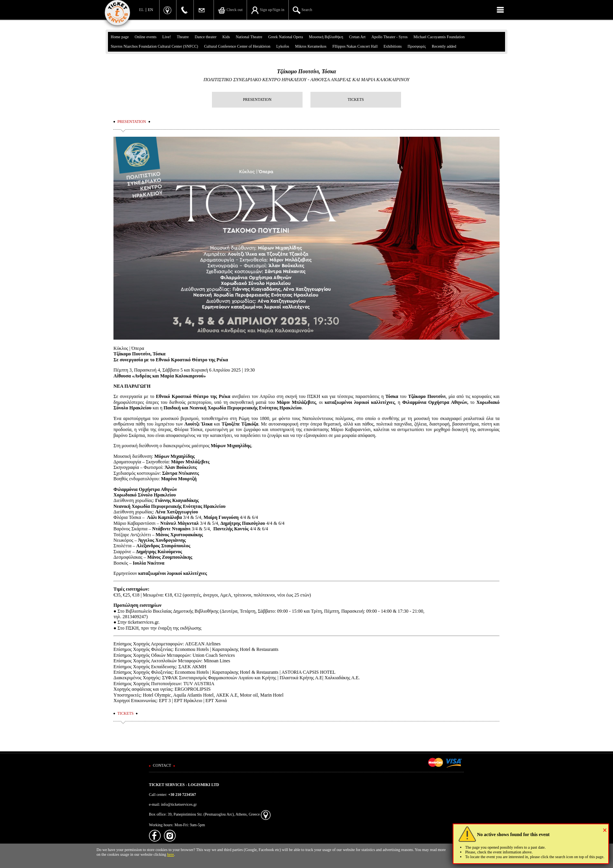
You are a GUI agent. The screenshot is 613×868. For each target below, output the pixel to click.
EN (150, 10)
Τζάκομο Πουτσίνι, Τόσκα (306, 72)
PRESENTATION (257, 99)
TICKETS (356, 99)
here (170, 854)
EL (141, 10)
